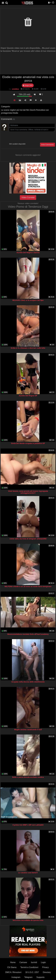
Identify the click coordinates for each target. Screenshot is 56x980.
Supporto (40, 977)
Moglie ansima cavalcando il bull (28, 730)
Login (43, 962)
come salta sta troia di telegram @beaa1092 (28, 539)
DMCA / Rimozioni (13, 972)
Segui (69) (28, 85)
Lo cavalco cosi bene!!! (28, 873)
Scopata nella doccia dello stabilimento (28, 682)
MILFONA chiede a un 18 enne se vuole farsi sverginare (28, 586)
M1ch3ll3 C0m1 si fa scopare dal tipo (28, 300)
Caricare (23, 962)
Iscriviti (34, 962)
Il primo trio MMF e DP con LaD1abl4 (28, 825)
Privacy (45, 967)
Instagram (16, 977)
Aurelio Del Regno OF (28, 396)
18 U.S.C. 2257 (32, 972)
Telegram (28, 977)
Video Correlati (28, 197)
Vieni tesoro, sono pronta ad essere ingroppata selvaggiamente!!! (28, 492)
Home (13, 962)
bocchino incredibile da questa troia (28, 920)
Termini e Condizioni (29, 967)
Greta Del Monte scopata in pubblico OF (28, 443)
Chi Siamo (12, 967)
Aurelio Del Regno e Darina (28, 253)
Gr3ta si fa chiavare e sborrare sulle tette (28, 348)
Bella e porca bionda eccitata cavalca (28, 777)
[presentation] (28, 137)
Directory (47, 972)
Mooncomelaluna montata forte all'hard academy (28, 634)
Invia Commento (47, 145)
